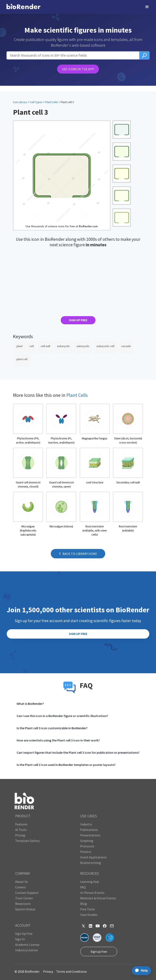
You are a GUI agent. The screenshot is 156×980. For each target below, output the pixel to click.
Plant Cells (52, 102)
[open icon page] (28, 424)
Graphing (87, 841)
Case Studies (89, 915)
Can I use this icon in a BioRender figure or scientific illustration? (62, 716)
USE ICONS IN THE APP (78, 69)
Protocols (87, 846)
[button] (147, 7)
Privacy (48, 971)
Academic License (27, 945)
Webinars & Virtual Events (98, 898)
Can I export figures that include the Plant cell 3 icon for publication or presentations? (78, 752)
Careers (21, 887)
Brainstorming (91, 863)
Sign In (20, 939)
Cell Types (36, 102)
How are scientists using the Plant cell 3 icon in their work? (58, 740)
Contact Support (27, 893)
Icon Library (20, 102)
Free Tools (88, 909)
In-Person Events (92, 893)
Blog (84, 904)
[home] (23, 7)
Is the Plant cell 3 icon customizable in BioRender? (52, 728)
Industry (86, 824)
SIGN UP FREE (78, 320)
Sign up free (99, 951)
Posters (86, 852)
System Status (25, 909)
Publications (89, 830)
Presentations (90, 835)
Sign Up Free (24, 934)
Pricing (20, 835)
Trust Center (24, 898)
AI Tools (21, 830)
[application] (140, 971)
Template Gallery (27, 841)
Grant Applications (93, 857)
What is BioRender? (30, 704)
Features (21, 824)
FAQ (83, 887)
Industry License (27, 950)
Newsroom (23, 904)
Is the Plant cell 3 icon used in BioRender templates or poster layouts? (66, 765)
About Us (22, 882)
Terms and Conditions (71, 971)
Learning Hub (90, 882)
